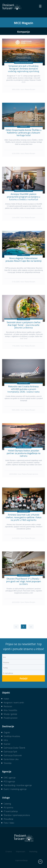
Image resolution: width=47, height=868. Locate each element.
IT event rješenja (11, 811)
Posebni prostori (11, 718)
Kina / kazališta (10, 710)
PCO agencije (9, 781)
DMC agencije (10, 778)
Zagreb (7, 732)
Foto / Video (9, 823)
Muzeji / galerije (10, 714)
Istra (6, 740)
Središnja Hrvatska (12, 736)
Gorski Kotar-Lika (11, 759)
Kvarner (7, 744)
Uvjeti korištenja (21, 860)
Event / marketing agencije (15, 789)
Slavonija (8, 763)
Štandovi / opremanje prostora (17, 815)
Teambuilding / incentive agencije (18, 785)
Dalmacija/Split (10, 752)
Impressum (20, 851)
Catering (7, 804)
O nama (9, 851)
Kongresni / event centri (14, 702)
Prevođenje (8, 819)
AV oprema (8, 807)
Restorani (8, 706)
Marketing (33, 851)
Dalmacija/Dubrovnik (13, 755)
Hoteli (6, 699)
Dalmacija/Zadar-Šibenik (14, 748)
